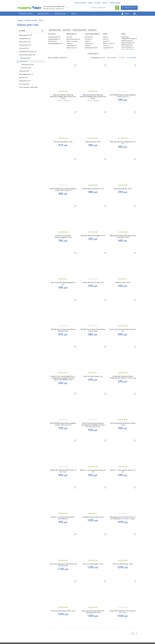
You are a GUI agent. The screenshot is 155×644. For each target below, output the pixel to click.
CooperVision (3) (71, 46)
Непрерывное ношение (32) (28, 52)
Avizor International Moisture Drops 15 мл (123, 424)
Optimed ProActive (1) (128, 43)
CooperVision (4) (108, 48)
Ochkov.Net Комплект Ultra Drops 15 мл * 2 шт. (63, 471)
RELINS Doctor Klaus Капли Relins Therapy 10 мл (63, 330)
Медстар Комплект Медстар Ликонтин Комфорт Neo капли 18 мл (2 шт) (93, 97)
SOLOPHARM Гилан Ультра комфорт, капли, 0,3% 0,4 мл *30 (63, 424)
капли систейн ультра (80, 30)
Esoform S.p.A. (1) (72, 48)
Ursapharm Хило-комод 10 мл (93, 517)
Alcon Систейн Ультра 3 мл (93, 376)
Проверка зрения (115, 3)
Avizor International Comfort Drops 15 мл (123, 330)
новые (103, 58)
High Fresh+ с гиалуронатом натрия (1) (129, 38)
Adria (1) (106, 37)
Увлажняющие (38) (27, 65)
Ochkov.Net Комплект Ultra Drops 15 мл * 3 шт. (123, 612)
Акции (90, 3)
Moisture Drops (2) (127, 41)
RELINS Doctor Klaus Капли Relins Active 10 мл (93, 330)
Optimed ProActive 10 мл (123, 189)
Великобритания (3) (91, 48)
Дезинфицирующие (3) (55, 44)
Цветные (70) (23, 78)
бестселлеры (112, 58)
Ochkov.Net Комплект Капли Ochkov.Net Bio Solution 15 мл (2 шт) (123, 377)
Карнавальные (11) (25, 81)
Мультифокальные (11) (26, 74)
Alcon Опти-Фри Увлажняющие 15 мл (63, 283)
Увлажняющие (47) (54, 37)
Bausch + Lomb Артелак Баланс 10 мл (123, 471)
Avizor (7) (106, 41)
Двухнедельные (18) (26, 35)
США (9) (87, 41)
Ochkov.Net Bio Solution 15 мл (93, 189)
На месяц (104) (24, 48)
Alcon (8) (69, 37)
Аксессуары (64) (24, 84)
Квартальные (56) (25, 42)
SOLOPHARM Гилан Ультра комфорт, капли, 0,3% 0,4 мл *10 (63, 190)
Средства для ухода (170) (27, 55)
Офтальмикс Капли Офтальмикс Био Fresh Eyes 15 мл (123, 237)
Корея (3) (88, 46)
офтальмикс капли (55, 30)
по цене (122, 58)
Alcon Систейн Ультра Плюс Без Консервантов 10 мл (93, 612)
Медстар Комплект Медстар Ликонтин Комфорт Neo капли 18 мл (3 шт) (63, 97)
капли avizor (92, 30)
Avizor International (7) (73, 39)
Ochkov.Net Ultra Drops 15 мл (93, 283)
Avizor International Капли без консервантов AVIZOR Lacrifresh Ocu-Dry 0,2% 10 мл (93, 425)
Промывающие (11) (54, 39)
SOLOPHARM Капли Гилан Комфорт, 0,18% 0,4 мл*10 (123, 96)
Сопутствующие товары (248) (28, 87)
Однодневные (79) (25, 39)
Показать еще (92, 54)
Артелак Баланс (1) (127, 47)
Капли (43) (24, 61)
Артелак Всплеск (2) (128, 49)
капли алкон (67, 30)
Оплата (105, 3)
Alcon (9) (106, 39)
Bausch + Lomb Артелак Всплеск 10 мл (93, 471)
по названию (132, 58)
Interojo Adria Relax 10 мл (63, 142)
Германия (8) (89, 44)
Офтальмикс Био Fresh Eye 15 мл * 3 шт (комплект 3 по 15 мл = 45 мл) (123, 518)
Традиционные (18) (25, 45)
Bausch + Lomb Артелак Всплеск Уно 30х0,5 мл (63, 518)
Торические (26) (24, 71)
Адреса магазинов (80, 3)
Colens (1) (70, 44)
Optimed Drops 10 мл (93, 142)
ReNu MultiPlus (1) (127, 45)
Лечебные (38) (26, 68)
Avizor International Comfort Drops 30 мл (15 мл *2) (63, 565)
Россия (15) (88, 39)
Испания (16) (89, 37)
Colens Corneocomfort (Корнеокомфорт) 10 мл (63, 237)
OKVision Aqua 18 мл (123, 283)
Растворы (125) (25, 58)
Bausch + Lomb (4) (72, 41)
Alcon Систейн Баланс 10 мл (93, 564)
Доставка (97, 3)
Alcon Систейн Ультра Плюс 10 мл (63, 611)
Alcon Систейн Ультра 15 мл (123, 564)
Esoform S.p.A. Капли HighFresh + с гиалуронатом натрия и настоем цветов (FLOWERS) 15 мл (63, 378)
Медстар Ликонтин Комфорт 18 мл (93, 236)
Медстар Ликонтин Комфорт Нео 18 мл (123, 143)
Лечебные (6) (52, 41)
